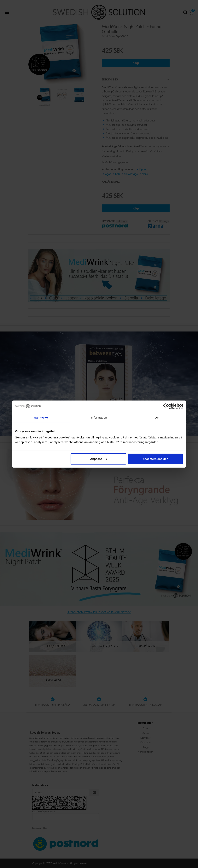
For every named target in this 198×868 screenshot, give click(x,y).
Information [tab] (99, 417)
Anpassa (99, 459)
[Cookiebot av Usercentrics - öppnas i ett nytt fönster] (166, 406)
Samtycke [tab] (41, 417)
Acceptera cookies (155, 459)
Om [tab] (157, 417)
